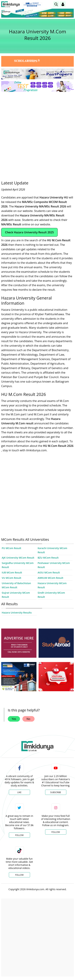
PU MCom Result (11, 548)
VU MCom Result (11, 578)
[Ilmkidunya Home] (11, 4)
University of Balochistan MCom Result (16, 585)
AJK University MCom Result (18, 558)
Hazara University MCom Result (52, 585)
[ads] (19, 643)
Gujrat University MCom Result (16, 595)
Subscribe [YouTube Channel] (56, 792)
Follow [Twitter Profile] (19, 835)
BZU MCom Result (48, 558)
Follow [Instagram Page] (56, 832)
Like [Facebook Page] (19, 792)
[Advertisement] (37, 134)
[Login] (63, 4)
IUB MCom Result (12, 572)
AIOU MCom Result (49, 572)
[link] (56, 4)
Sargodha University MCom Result (18, 565)
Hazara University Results (17, 613)
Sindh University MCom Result (51, 595)
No (28, 719)
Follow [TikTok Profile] (19, 875)
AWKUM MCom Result (51, 578)
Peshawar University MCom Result (54, 565)
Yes (14, 719)
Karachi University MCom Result (52, 550)
